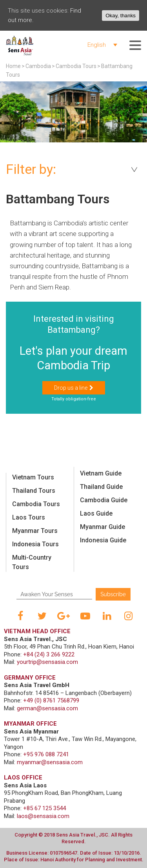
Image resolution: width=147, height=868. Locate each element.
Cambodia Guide (104, 500)
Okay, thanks (121, 16)
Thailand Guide (101, 487)
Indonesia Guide (103, 540)
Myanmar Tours (35, 531)
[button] (74, 388)
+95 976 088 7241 (46, 754)
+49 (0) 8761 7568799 (51, 700)
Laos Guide (96, 513)
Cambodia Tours (76, 66)
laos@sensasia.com (43, 816)
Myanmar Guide (103, 527)
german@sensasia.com (47, 708)
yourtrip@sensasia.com (47, 662)
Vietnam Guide (101, 473)
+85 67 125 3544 (44, 808)
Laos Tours (29, 517)
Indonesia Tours (35, 544)
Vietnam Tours (33, 477)
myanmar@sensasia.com (50, 762)
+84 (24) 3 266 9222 (49, 654)
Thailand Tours (34, 491)
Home (13, 66)
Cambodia (38, 66)
